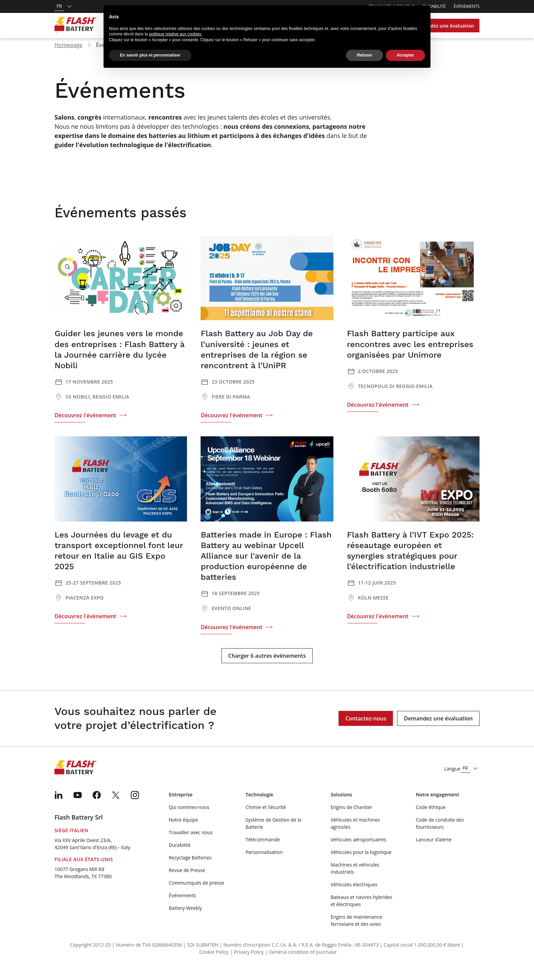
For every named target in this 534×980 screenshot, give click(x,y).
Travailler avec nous (191, 843)
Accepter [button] (405, 55)
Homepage (68, 56)
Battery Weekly (185, 919)
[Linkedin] (59, 806)
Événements (467, 6)
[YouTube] (78, 806)
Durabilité (179, 856)
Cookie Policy (214, 963)
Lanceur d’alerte (434, 850)
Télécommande (263, 850)
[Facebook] (97, 806)
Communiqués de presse (196, 894)
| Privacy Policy (247, 963)
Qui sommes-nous (189, 818)
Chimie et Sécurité (266, 818)
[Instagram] (135, 806)
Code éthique (431, 818)
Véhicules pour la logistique (361, 863)
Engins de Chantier (351, 818)
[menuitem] (59, 806)
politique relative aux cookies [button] (175, 34)
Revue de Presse (187, 881)
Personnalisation (264, 863)
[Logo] (75, 26)
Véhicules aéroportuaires (358, 850)
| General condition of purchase (301, 963)
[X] (116, 806)
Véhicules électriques (354, 895)
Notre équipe (183, 831)
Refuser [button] (365, 55)
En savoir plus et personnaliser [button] (150, 55)
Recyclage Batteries (190, 868)
